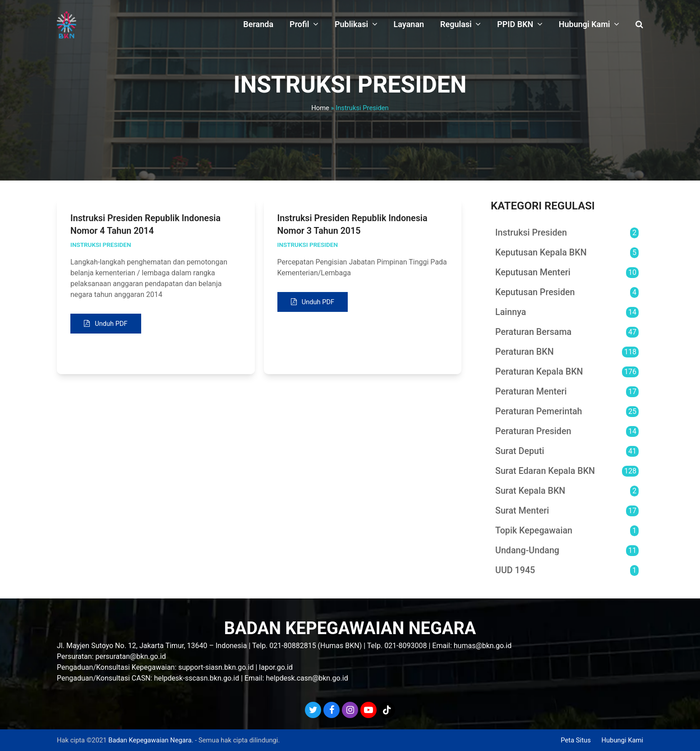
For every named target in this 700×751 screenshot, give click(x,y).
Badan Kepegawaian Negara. (151, 740)
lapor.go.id (276, 667)
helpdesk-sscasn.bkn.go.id (196, 678)
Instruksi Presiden (101, 245)
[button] (639, 25)
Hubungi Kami (622, 740)
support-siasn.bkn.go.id (216, 667)
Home (320, 108)
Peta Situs (576, 740)
